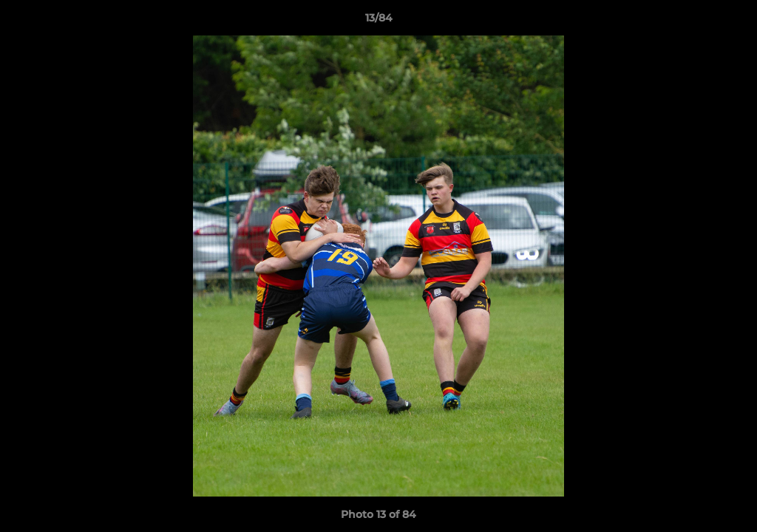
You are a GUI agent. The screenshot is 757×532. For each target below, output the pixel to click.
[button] (730, 21)
